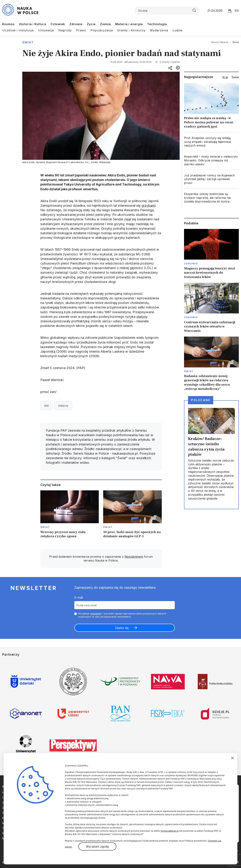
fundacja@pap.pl (170, 831)
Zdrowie (76, 24)
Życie (91, 24)
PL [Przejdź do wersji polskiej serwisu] (230, 10)
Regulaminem (134, 557)
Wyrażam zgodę (97, 846)
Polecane (201, 400)
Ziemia (105, 24)
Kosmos (8, 24)
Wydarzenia (159, 30)
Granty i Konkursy (131, 30)
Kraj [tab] (225, 77)
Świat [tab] (235, 77)
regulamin (96, 614)
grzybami (149, 206)
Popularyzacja (102, 30)
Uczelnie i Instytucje (18, 30)
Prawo (81, 30)
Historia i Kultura (33, 24)
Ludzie (178, 30)
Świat (28, 42)
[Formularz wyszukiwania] (167, 11)
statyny (142, 317)
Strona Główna (220, 42)
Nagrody (65, 30)
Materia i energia (129, 24)
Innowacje (46, 30)
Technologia (157, 24)
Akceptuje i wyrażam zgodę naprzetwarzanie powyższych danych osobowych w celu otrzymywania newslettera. (122, 615)
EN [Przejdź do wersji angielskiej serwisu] (237, 11)
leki (46, 406)
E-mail (79, 597)
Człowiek (58, 24)
